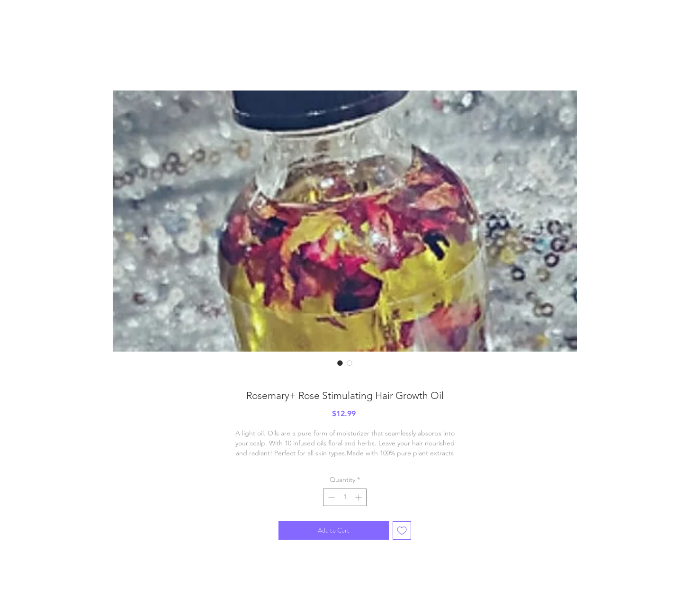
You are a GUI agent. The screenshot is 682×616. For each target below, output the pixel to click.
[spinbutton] (345, 497)
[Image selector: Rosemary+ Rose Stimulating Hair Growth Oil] (340, 363)
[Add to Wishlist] (402, 530)
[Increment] (359, 497)
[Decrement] (330, 497)
